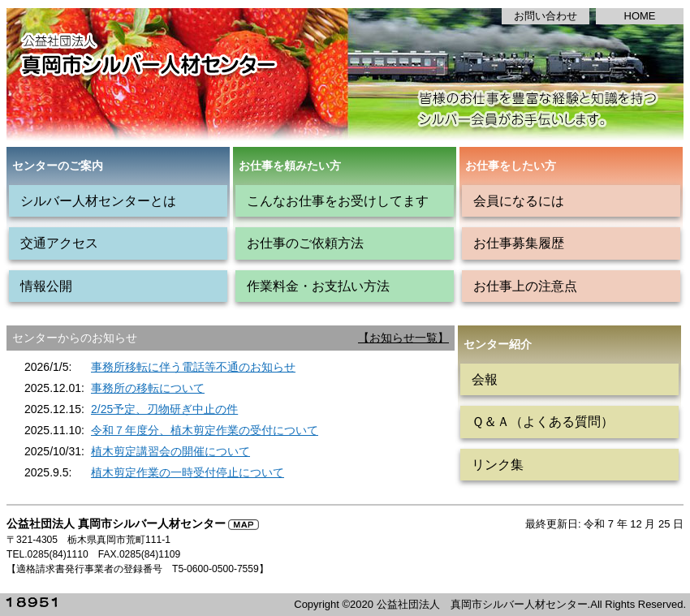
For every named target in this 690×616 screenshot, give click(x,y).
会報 (485, 379)
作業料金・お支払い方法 (318, 286)
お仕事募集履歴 (519, 243)
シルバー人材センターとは (98, 200)
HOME (640, 16)
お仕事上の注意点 (525, 286)
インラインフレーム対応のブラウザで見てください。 (231, 418)
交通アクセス (59, 243)
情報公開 (46, 286)
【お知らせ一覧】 (403, 338)
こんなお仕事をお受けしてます (338, 200)
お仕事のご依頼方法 (305, 243)
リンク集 (498, 464)
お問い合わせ (546, 16)
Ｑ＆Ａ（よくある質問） (543, 421)
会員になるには (519, 200)
